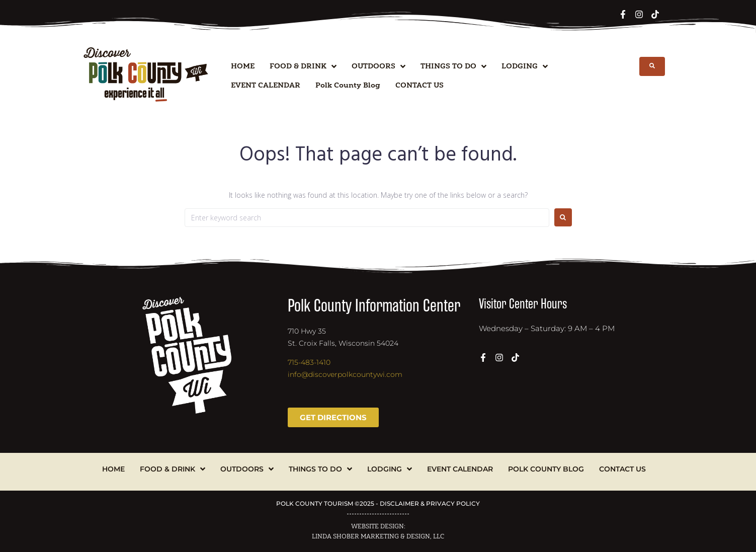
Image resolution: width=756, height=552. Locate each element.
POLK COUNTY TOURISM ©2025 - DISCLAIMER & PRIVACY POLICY (378, 503)
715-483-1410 (309, 362)
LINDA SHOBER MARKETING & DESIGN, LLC (378, 536)
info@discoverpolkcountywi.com (345, 374)
